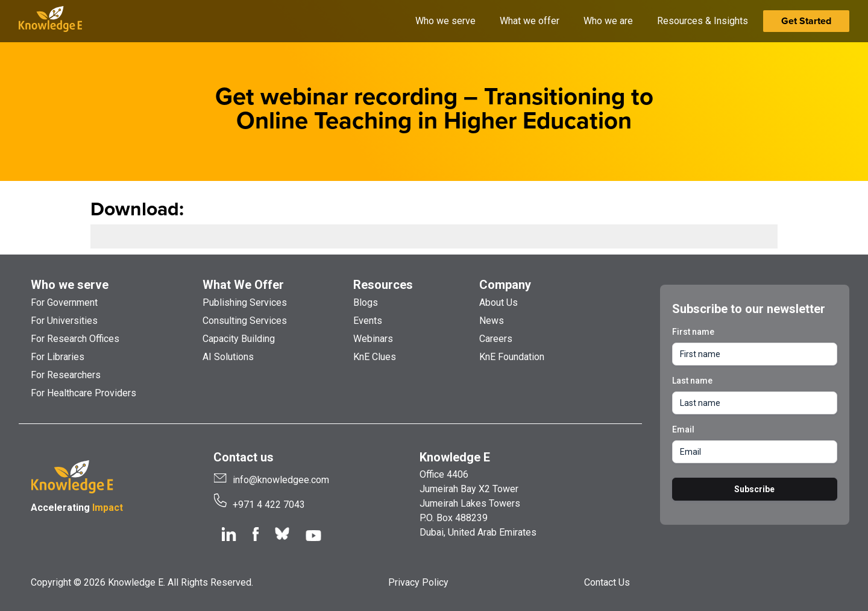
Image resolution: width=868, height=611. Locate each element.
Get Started (806, 21)
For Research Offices (75, 339)
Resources (383, 285)
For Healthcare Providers (83, 393)
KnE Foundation (512, 357)
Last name (692, 381)
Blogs (366, 302)
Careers (496, 339)
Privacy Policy (418, 582)
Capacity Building (239, 339)
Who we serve (70, 285)
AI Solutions (228, 357)
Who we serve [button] (445, 21)
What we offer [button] (530, 21)
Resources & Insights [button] (703, 21)
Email (683, 429)
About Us (498, 302)
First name (693, 332)
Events (368, 321)
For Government (64, 302)
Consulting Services (245, 321)
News (492, 321)
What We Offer (243, 285)
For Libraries (58, 357)
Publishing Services (245, 302)
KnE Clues (375, 357)
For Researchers (66, 375)
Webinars (373, 339)
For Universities (64, 321)
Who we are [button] (608, 21)
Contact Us (607, 582)
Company (505, 285)
